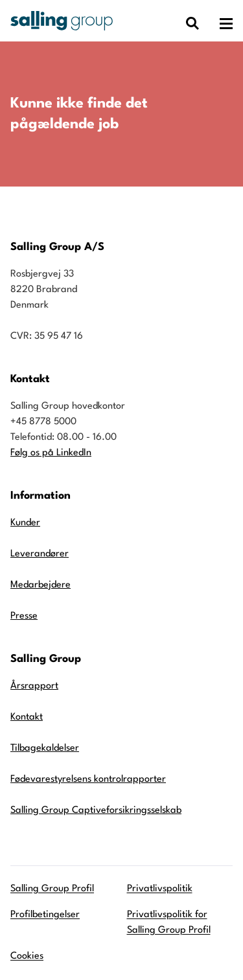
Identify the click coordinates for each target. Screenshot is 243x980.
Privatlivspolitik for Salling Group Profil (169, 923)
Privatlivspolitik (160, 889)
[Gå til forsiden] (62, 21)
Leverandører (40, 554)
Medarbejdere (40, 585)
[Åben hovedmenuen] (226, 24)
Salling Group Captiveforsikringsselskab (96, 811)
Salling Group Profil (52, 889)
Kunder (25, 523)
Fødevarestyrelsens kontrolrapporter (88, 780)
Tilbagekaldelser (45, 748)
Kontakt (27, 717)
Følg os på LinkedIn (51, 453)
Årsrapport (34, 686)
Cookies (27, 956)
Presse (24, 616)
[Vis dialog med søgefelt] (192, 24)
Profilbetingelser (45, 915)
